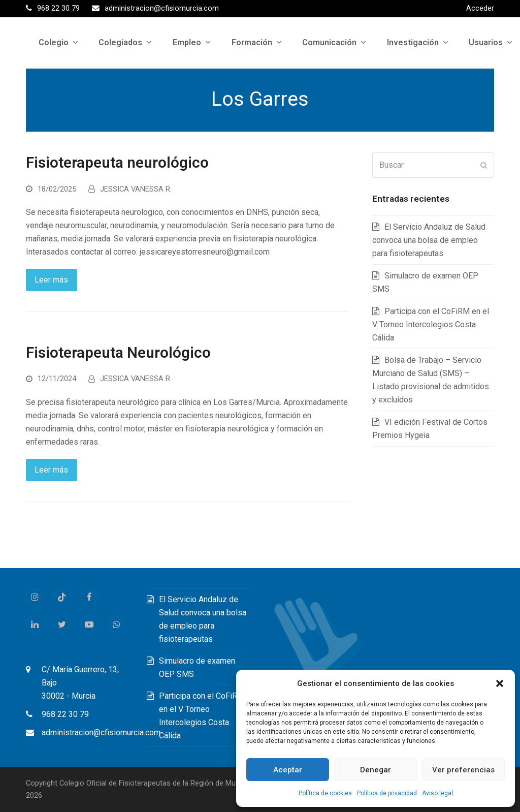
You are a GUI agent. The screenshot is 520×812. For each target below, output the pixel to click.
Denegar (376, 770)
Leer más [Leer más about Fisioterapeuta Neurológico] (51, 470)
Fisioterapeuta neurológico (117, 163)
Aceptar (288, 770)
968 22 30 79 (65, 714)
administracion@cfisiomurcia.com (101, 732)
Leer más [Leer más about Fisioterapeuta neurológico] (51, 280)
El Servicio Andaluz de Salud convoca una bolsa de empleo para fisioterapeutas (429, 240)
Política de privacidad (387, 793)
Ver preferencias (463, 770)
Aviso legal (437, 793)
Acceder (480, 8)
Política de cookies (325, 793)
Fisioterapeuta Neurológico (118, 353)
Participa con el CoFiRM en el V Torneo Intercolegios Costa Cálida (431, 324)
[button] (500, 683)
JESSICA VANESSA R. (136, 189)
